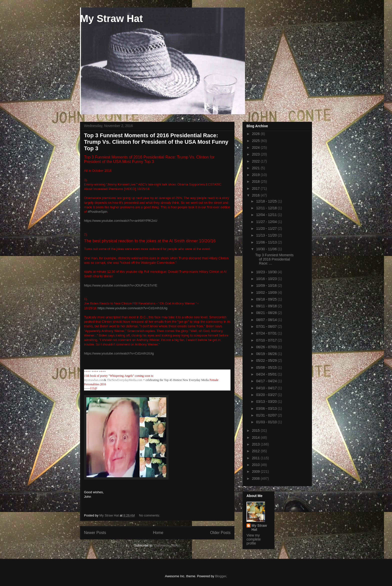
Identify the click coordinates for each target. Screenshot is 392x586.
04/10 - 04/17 (267, 388)
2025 (256, 141)
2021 (256, 168)
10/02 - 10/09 (267, 292)
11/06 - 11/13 (267, 242)
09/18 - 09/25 (267, 299)
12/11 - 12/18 (267, 208)
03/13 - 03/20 (267, 401)
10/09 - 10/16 (267, 285)
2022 (256, 161)
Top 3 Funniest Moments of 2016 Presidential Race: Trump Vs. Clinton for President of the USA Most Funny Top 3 (156, 142)
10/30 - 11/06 (267, 249)
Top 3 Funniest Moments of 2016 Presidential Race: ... (274, 259)
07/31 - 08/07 (267, 326)
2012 (256, 451)
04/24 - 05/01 (267, 374)
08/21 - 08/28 (267, 313)
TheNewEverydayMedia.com (125, 380)
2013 (256, 444)
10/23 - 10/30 (267, 272)
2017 (256, 188)
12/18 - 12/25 (267, 201)
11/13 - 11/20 (267, 235)
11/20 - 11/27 (267, 228)
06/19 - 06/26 (267, 354)
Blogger (220, 576)
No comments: (150, 515)
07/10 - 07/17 (267, 340)
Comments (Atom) (167, 545)
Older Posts (220, 533)
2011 (256, 458)
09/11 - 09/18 (267, 306)
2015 (256, 430)
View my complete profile (254, 539)
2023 (256, 154)
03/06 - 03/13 (267, 408)
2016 (256, 195)
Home (158, 533)
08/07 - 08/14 (267, 320)
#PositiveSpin (97, 212)
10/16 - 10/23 (267, 279)
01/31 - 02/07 (267, 415)
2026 (256, 134)
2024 (256, 147)
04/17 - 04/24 (267, 381)
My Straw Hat (111, 18)
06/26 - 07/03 (267, 347)
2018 (256, 181)
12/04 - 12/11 (267, 215)
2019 (256, 175)
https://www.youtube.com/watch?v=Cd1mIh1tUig (132, 308)
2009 (256, 471)
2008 (256, 478)
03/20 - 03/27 (267, 395)
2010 (256, 465)
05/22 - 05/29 (267, 360)
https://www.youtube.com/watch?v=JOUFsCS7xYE (121, 285)
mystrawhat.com (94, 380)
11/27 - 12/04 (267, 222)
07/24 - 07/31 (267, 333)
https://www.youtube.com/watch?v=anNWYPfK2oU (121, 221)
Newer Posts (95, 533)
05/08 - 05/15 (267, 367)
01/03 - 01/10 (267, 422)
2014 (256, 437)
